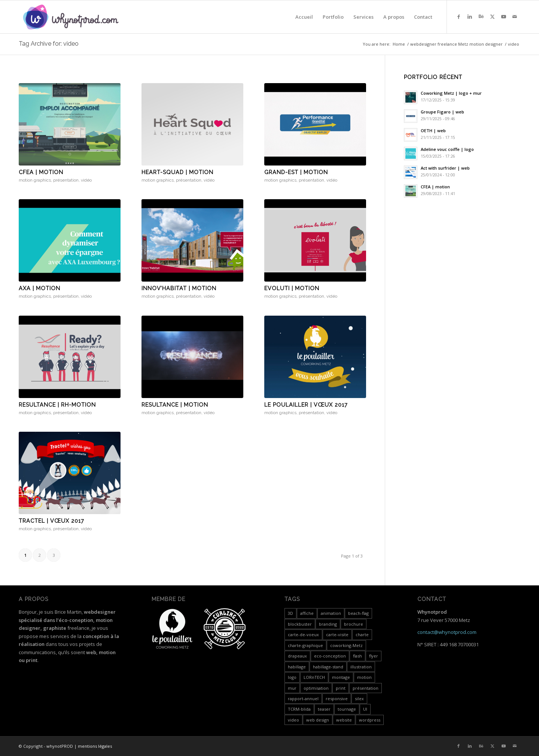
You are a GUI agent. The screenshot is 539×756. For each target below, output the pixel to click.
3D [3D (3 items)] (290, 613)
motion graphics (35, 180)
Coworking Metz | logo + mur (451, 93)
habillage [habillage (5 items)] (297, 667)
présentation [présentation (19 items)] (366, 688)
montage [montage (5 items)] (341, 677)
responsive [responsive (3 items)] (337, 699)
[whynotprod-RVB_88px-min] (71, 17)
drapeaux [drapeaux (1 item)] (297, 656)
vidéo (86, 180)
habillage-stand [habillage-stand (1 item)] (328, 667)
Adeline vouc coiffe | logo (447, 149)
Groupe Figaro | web (442, 112)
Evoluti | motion (292, 288)
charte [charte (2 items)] (362, 634)
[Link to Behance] (481, 16)
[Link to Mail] (515, 16)
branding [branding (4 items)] (328, 624)
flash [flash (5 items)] (357, 656)
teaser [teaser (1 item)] (324, 709)
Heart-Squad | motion (177, 172)
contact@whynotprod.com (447, 632)
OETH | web (433, 130)
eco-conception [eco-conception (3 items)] (330, 656)
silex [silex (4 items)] (359, 699)
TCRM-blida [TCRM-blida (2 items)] (299, 709)
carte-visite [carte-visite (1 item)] (337, 634)
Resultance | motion (175, 405)
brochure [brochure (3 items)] (354, 624)
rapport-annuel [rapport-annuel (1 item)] (303, 699)
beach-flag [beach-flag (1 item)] (358, 613)
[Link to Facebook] (459, 16)
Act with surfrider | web (445, 168)
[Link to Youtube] (503, 16)
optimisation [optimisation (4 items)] (316, 688)
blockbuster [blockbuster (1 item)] (300, 624)
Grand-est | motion (296, 172)
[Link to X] (492, 16)
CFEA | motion (41, 172)
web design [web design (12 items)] (318, 720)
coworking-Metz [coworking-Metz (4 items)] (346, 645)
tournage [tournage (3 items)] (347, 709)
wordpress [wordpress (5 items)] (370, 720)
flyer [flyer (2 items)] (374, 656)
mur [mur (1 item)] (292, 688)
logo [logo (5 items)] (292, 677)
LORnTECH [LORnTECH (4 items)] (314, 677)
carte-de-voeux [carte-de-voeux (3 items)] (303, 634)
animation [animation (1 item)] (331, 613)
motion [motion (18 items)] (364, 677)
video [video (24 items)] (293, 720)
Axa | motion (39, 288)
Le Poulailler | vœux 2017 (306, 405)
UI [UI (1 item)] (365, 709)
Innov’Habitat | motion (179, 288)
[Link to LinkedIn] (470, 16)
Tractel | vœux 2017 (51, 521)
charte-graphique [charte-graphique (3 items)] (305, 645)
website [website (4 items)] (344, 720)
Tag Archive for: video (49, 44)
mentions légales (95, 746)
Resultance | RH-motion (57, 405)
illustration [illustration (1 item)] (361, 667)
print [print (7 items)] (341, 688)
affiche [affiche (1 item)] (307, 613)
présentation (66, 180)
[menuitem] (304, 17)
